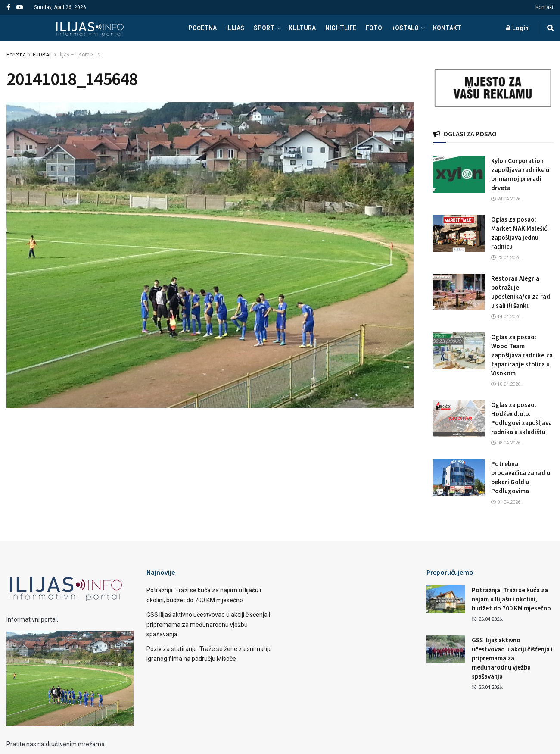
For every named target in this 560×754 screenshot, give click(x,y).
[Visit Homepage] (90, 28)
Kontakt (544, 7)
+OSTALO (405, 28)
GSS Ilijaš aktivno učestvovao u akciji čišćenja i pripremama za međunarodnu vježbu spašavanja (208, 624)
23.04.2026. (506, 258)
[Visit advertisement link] (493, 88)
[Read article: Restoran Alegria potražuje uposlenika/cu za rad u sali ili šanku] (459, 292)
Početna (16, 55)
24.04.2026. (506, 199)
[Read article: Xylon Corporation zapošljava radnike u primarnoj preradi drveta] (459, 175)
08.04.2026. (506, 443)
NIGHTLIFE (341, 28)
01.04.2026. (506, 502)
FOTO (374, 28)
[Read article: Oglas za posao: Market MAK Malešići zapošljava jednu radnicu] (459, 233)
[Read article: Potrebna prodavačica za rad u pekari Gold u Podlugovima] (459, 478)
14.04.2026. (506, 317)
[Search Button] (550, 28)
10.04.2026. (506, 384)
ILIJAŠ (235, 28)
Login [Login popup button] (517, 28)
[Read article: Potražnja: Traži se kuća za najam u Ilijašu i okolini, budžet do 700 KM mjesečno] (446, 599)
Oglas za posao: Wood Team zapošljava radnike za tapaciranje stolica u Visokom (522, 355)
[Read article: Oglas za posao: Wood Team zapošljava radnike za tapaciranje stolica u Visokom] (459, 351)
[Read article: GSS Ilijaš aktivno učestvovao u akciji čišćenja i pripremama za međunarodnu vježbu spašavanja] (446, 649)
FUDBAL (42, 55)
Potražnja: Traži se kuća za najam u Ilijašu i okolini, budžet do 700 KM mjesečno (511, 599)
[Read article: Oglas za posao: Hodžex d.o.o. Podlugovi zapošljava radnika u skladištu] (459, 419)
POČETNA (202, 28)
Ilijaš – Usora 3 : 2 (80, 55)
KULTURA (302, 28)
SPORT (264, 28)
